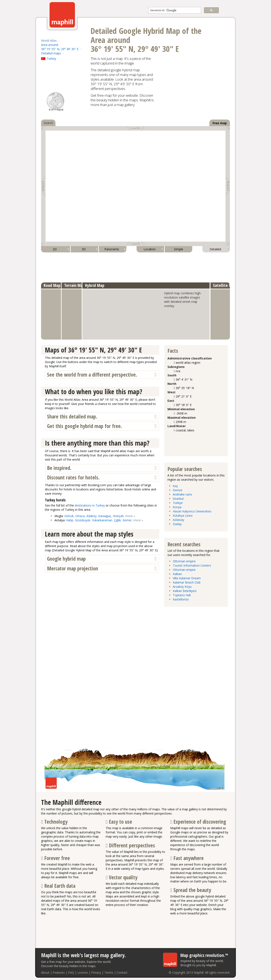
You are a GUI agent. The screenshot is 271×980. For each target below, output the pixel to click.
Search (48, 123)
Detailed (219, 249)
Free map (220, 123)
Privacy (96, 972)
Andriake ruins (182, 494)
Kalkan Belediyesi (185, 591)
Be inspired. (59, 468)
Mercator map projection (73, 568)
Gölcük (69, 516)
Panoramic (115, 249)
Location (153, 249)
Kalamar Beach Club (187, 582)
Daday (177, 524)
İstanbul (178, 499)
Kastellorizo (181, 599)
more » (130, 516)
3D (90, 249)
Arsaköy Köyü (182, 587)
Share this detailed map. (72, 416)
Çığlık (117, 520)
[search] (174, 10)
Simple (179, 249)
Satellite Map (225, 285)
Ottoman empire (184, 561)
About (45, 972)
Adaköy (91, 516)
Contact (122, 972)
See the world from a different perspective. (92, 375)
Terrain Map (75, 285)
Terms (109, 972)
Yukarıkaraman (102, 520)
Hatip (70, 520)
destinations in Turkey (90, 505)
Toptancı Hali (182, 595)
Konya (177, 507)
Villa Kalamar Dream (187, 578)
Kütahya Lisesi (183, 515)
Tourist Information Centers (192, 565)
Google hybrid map (66, 559)
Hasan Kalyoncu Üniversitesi (192, 511)
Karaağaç (105, 516)
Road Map (52, 285)
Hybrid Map (95, 285)
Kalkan (177, 574)
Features (59, 972)
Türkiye (178, 503)
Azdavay (178, 520)
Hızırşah (118, 516)
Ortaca (80, 516)
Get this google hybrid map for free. (84, 426)
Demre (178, 490)
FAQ (71, 972)
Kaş (175, 486)
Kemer (127, 520)
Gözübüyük (83, 520)
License (83, 972)
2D (61, 249)
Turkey (49, 58)
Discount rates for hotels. (73, 477)
